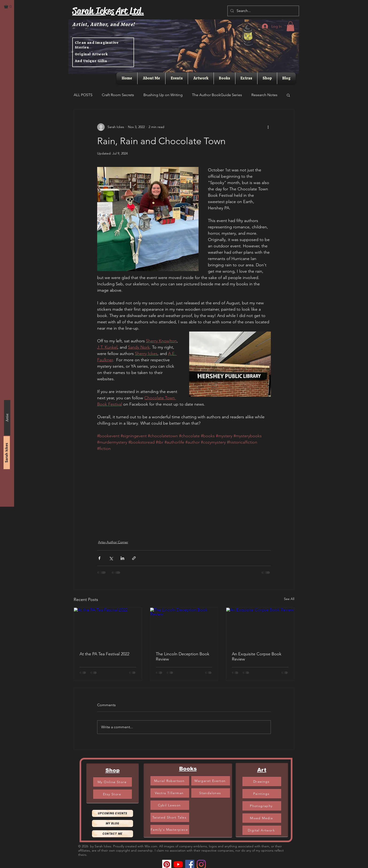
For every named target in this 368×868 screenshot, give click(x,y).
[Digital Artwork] (262, 830)
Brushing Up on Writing (163, 95)
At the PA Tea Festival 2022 (104, 654)
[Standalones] (211, 793)
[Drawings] (262, 781)
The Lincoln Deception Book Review (183, 657)
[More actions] (268, 127)
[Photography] (262, 806)
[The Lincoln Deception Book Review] (184, 627)
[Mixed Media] (262, 818)
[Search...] (263, 11)
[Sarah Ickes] (7, 453)
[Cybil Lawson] (170, 805)
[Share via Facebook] (99, 558)
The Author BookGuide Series (217, 95)
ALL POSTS (83, 95)
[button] (10, 7)
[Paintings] (262, 794)
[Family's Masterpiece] (170, 830)
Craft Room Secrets (118, 95)
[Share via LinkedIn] (122, 558)
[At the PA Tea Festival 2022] (108, 627)
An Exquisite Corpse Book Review (257, 657)
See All (289, 599)
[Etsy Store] (113, 794)
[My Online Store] (113, 782)
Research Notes (264, 95)
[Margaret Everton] (211, 781)
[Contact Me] (113, 834)
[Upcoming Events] (113, 813)
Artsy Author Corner (113, 542)
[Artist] (7, 418)
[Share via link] (134, 558)
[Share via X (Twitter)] (111, 558)
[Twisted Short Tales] (170, 817)
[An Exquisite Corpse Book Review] (260, 627)
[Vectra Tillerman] (170, 793)
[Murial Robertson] (170, 781)
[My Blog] (113, 823)
